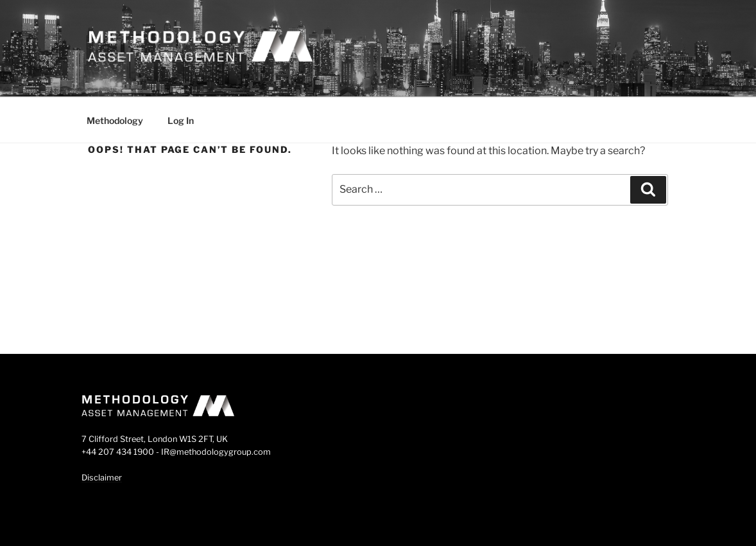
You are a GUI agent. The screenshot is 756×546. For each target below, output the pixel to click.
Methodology (115, 120)
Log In (181, 120)
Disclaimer (102, 478)
